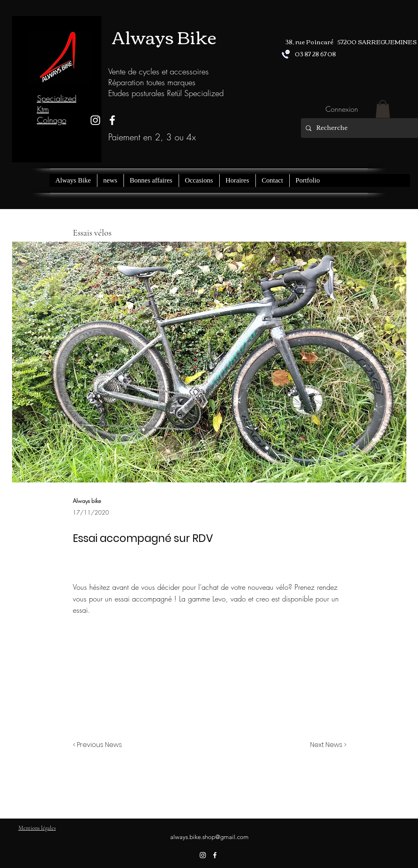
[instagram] (95, 120)
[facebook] (215, 855)
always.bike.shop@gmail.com (209, 837)
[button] (383, 109)
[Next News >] (326, 745)
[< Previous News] (99, 745)
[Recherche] (361, 128)
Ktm (43, 109)
